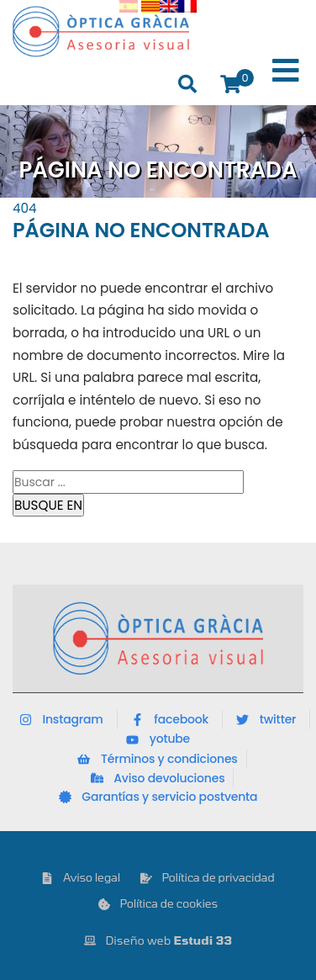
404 (25, 208)
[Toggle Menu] (286, 71)
